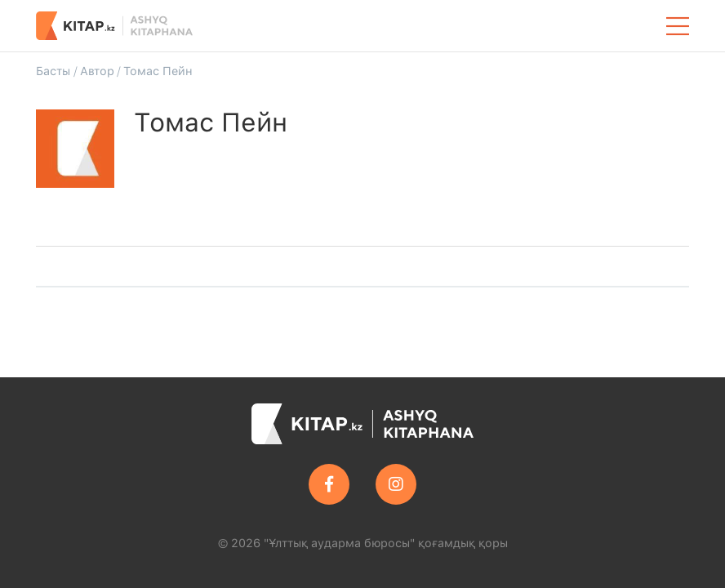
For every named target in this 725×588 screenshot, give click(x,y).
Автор (97, 71)
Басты (53, 71)
